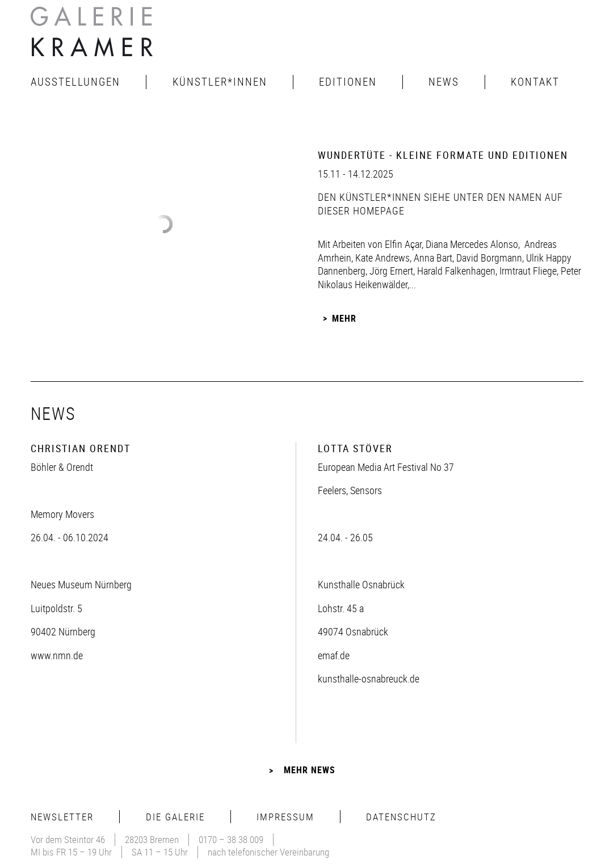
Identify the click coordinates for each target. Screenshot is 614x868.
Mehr (344, 318)
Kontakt (535, 82)
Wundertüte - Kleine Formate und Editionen (443, 155)
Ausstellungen (75, 82)
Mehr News (310, 770)
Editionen (348, 82)
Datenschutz (401, 817)
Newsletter (62, 817)
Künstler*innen (220, 82)
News (444, 82)
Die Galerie (175, 817)
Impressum (285, 817)
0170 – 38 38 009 (231, 839)
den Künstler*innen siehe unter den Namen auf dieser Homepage (440, 203)
